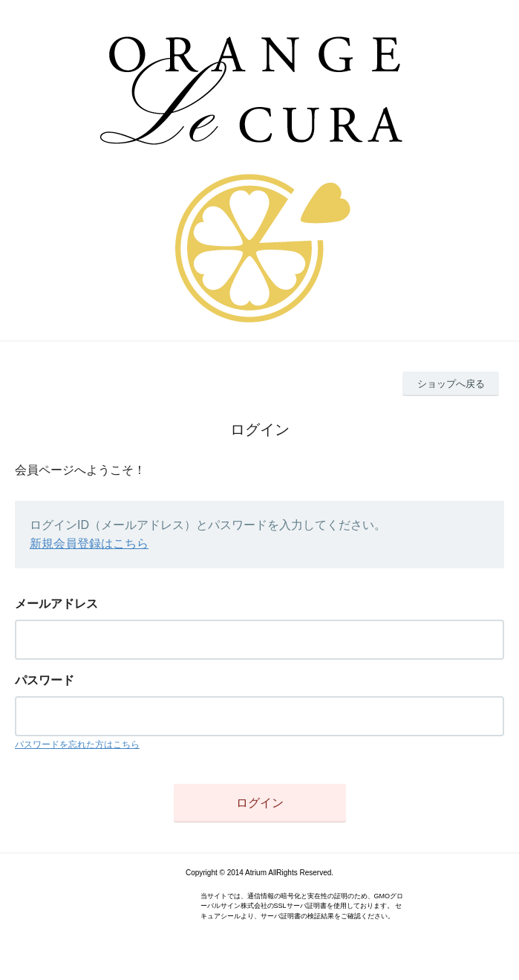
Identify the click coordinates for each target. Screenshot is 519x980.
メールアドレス (56, 604)
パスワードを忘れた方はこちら (77, 744)
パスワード (45, 680)
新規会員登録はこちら (89, 543)
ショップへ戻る (451, 384)
